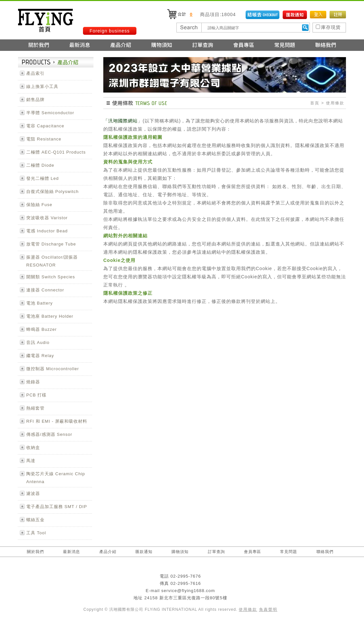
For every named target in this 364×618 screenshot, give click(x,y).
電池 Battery (40, 303)
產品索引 (35, 73)
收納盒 (33, 448)
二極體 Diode (40, 165)
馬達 (31, 461)
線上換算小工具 (42, 86)
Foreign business (110, 31)
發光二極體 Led (42, 178)
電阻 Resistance (44, 139)
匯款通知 (144, 552)
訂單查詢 (216, 552)
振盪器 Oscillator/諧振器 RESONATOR (52, 261)
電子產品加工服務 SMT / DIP (57, 507)
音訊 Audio (38, 342)
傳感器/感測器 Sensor (49, 434)
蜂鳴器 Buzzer (41, 329)
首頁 (315, 103)
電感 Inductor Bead (47, 231)
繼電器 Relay (40, 356)
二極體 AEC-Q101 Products (56, 152)
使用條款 (248, 609)
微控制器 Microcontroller (53, 369)
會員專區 (253, 552)
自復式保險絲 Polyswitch (52, 192)
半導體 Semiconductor (50, 113)
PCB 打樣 (36, 395)
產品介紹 (108, 552)
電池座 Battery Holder (50, 316)
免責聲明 (268, 609)
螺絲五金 (35, 520)
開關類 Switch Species (51, 277)
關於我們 (35, 552)
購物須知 (180, 552)
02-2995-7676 (186, 576)
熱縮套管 (35, 408)
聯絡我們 (325, 552)
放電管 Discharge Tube (51, 244)
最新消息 (71, 552)
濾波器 (33, 493)
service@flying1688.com (188, 591)
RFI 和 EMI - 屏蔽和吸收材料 (57, 421)
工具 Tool (36, 533)
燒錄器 (33, 382)
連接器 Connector (45, 290)
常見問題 (289, 552)
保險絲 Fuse (39, 205)
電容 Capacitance (45, 126)
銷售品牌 (35, 100)
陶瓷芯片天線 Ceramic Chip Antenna (56, 478)
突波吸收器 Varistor (47, 218)
